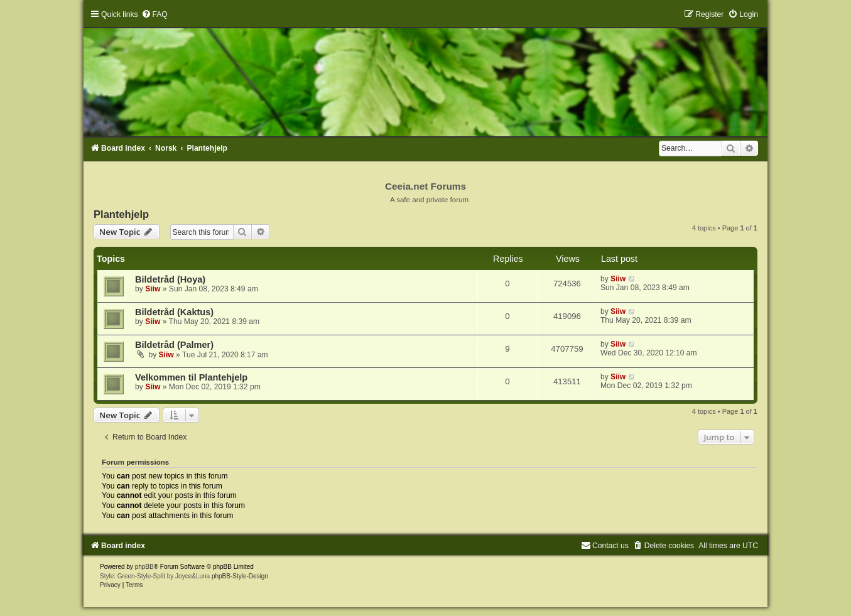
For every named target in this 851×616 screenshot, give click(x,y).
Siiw (153, 289)
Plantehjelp (121, 214)
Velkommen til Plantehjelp (191, 377)
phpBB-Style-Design (240, 576)
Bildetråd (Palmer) (174, 345)
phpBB (144, 567)
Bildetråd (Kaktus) (174, 312)
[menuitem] (154, 14)
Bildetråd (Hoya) (170, 279)
